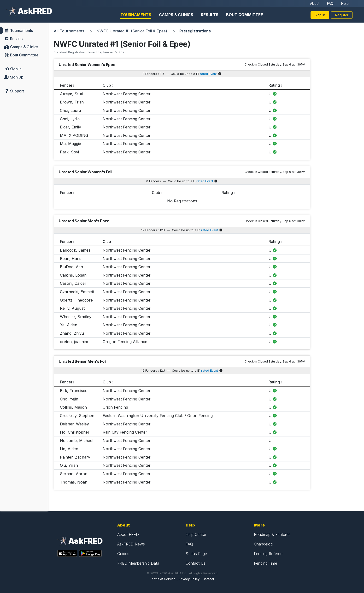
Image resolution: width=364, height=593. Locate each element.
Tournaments (136, 15)
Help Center (196, 534)
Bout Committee (245, 15)
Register (342, 15)
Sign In (320, 15)
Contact (208, 579)
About (315, 3)
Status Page (196, 554)
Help (345, 3)
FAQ (330, 3)
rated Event (208, 74)
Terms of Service (163, 579)
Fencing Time (266, 563)
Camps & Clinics (176, 15)
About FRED (128, 534)
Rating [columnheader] (274, 85)
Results (210, 15)
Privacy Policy (189, 579)
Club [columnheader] (107, 85)
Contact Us (196, 563)
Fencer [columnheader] (66, 85)
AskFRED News (131, 544)
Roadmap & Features (272, 534)
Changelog (263, 544)
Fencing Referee (268, 554)
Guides (123, 554)
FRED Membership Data (138, 563)
